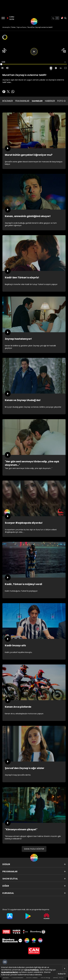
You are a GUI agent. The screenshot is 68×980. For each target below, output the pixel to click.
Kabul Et (62, 974)
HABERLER (50, 101)
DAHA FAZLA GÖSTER (34, 849)
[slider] (34, 64)
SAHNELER (37, 101)
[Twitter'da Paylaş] (8, 92)
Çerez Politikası (32, 970)
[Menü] (3, 18)
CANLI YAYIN (10, 18)
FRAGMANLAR (22, 101)
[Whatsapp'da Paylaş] (13, 92)
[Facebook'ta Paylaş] (4, 92)
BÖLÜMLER (8, 101)
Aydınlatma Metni (10, 972)
